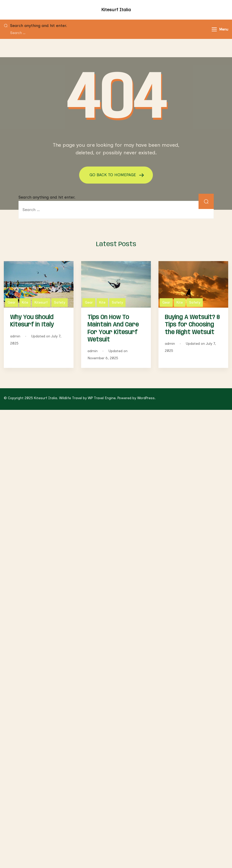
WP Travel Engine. (102, 398)
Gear (12, 302)
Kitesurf (41, 302)
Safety (60, 302)
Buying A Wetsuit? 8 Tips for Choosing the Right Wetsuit (192, 325)
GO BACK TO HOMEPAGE (113, 175)
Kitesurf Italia (116, 10)
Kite (25, 302)
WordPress (146, 398)
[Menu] (214, 29)
